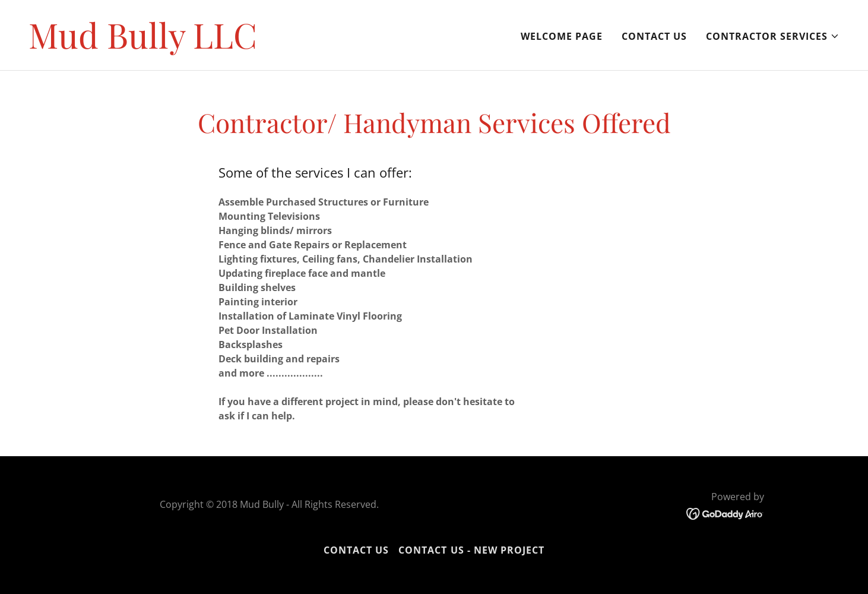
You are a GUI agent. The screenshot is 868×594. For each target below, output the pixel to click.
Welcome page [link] (562, 36)
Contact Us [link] (654, 36)
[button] (773, 36)
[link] (143, 45)
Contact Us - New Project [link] (471, 550)
